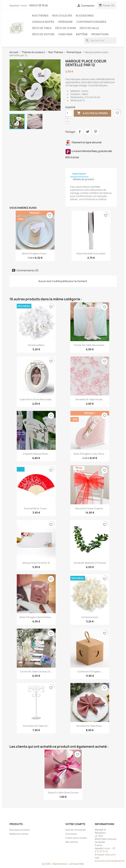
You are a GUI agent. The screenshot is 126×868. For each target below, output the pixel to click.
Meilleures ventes (19, 834)
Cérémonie (65, 22)
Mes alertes (72, 842)
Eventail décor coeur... (36, 508)
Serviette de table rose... (90, 726)
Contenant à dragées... (90, 672)
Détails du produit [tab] (83, 179)
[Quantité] (69, 113)
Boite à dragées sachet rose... (36, 617)
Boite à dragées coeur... (35, 253)
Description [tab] (79, 174)
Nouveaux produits (20, 830)
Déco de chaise (66, 28)
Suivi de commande (76, 830)
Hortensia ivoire (90, 617)
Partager (80, 132)
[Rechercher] (100, 40)
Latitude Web (77, 864)
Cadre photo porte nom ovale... (36, 399)
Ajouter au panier (92, 113)
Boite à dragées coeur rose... (90, 454)
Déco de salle (89, 28)
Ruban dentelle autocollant (91, 253)
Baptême (82, 34)
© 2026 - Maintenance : (56, 864)
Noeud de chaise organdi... (90, 508)
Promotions (100, 34)
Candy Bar (65, 34)
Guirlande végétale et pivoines (90, 563)
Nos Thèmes (40, 16)
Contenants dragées (91, 22)
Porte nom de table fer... (36, 726)
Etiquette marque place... (36, 454)
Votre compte (75, 824)
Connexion (71, 834)
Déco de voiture (43, 34)
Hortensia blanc (36, 345)
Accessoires (85, 16)
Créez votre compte (76, 838)
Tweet (88, 132)
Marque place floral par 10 (36, 563)
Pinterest (96, 132)
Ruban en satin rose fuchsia (63, 793)
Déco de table (42, 28)
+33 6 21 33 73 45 (38, 5)
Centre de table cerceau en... (36, 672)
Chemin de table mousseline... (90, 345)
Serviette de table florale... (90, 399)
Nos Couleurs (62, 16)
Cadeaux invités (43, 22)
